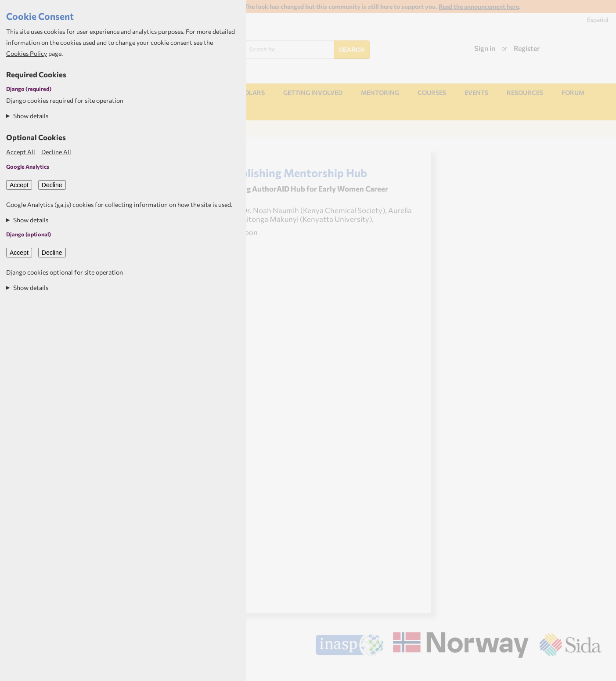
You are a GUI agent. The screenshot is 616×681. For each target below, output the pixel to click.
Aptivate (594, 670)
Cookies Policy (27, 53)
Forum (573, 92)
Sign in (485, 48)
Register (527, 48)
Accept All (21, 152)
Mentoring (380, 92)
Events (476, 92)
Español (598, 20)
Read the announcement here (479, 6)
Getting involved (313, 92)
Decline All (56, 152)
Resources (525, 92)
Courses (432, 92)
